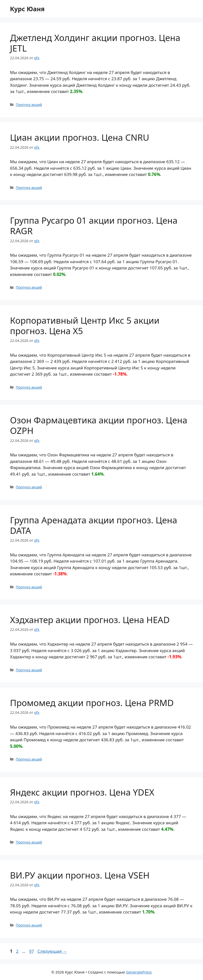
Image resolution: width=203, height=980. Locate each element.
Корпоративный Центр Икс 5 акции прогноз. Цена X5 (85, 326)
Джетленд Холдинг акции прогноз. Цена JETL (95, 43)
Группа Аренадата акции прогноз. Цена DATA (94, 525)
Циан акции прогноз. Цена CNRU (80, 137)
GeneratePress (139, 972)
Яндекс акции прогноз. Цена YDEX (82, 792)
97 (32, 951)
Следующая (52, 951)
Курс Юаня (27, 9)
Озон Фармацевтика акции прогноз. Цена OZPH (99, 425)
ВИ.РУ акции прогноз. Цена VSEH (80, 875)
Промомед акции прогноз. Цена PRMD (92, 703)
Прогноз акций (29, 105)
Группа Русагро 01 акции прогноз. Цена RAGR (94, 226)
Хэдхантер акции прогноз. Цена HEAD (90, 620)
